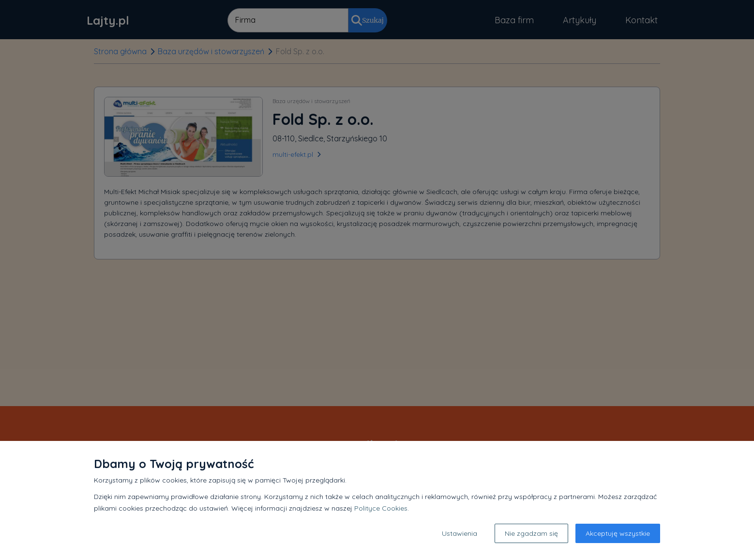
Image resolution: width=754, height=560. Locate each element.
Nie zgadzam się (531, 533)
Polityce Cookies (381, 508)
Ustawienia (460, 533)
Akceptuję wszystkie (618, 533)
